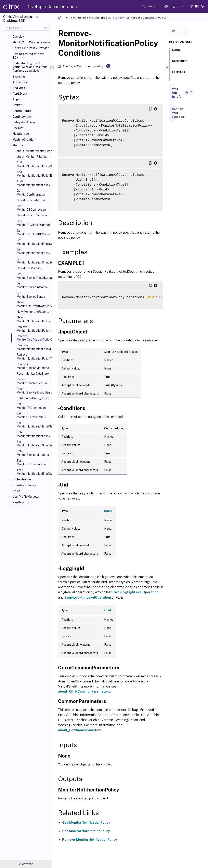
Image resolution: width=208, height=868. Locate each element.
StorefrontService (25, 485)
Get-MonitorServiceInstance (32, 285)
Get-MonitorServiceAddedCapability (33, 276)
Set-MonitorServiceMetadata (33, 453)
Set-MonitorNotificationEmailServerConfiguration (33, 425)
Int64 (108, 511)
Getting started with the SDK (28, 56)
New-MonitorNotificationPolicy (33, 319)
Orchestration (22, 479)
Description (180, 63)
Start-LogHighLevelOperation (135, 592)
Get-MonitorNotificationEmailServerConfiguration (33, 242)
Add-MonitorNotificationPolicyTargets (33, 183)
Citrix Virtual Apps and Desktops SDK (88, 18)
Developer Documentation (52, 7)
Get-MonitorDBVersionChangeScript (33, 223)
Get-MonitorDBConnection (31, 208)
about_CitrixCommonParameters (31, 42)
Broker (17, 105)
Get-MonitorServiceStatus (31, 295)
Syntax (177, 52)
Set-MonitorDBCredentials (31, 415)
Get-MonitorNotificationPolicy (33, 251)
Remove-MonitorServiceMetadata (33, 366)
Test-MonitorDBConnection (31, 462)
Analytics (19, 88)
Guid (108, 610)
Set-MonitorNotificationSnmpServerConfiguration (33, 444)
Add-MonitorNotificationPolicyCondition (33, 164)
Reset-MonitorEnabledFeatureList (33, 381)
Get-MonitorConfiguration (31, 192)
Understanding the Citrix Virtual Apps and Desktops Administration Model (30, 67)
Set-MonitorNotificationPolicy (33, 434)
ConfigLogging (23, 117)
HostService (21, 134)
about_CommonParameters (80, 730)
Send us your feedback (179, 113)
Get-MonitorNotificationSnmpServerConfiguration (33, 261)
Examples (19, 77)
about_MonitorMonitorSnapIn (33, 151)
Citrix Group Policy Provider (31, 48)
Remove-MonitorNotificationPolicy (33, 329)
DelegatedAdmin (24, 122)
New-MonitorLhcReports (33, 312)
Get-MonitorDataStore (31, 200)
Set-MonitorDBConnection (31, 406)
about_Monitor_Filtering (32, 157)
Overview (19, 37)
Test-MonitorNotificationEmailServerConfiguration (33, 472)
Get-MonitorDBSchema (32, 215)
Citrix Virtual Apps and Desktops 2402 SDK (141, 18)
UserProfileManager (26, 497)
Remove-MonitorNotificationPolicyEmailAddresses (33, 347)
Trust (16, 491)
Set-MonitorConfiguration (33, 398)
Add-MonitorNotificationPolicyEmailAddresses (33, 174)
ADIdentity (20, 82)
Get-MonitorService (29, 268)
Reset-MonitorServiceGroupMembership (33, 391)
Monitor (18, 145)
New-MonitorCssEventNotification (33, 304)
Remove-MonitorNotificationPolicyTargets (33, 356)
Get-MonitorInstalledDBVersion (33, 232)
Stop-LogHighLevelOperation (88, 597)
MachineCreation (24, 140)
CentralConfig (22, 111)
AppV (16, 99)
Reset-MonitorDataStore (33, 374)
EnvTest (18, 128)
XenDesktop (21, 502)
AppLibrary (20, 94)
